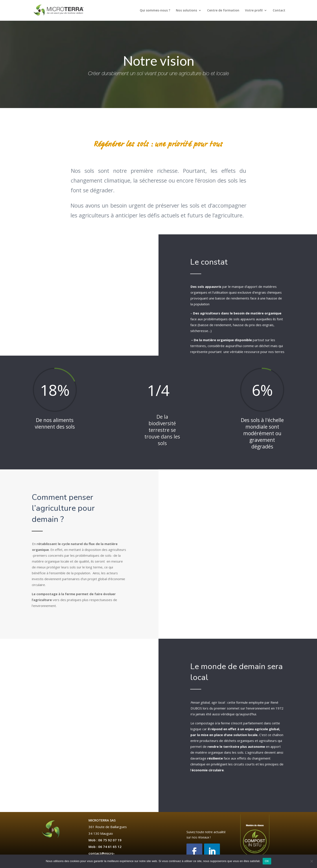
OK (267, 861)
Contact (279, 11)
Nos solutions (186, 11)
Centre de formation (223, 11)
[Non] (311, 861)
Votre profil (254, 11)
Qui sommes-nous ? (155, 11)
